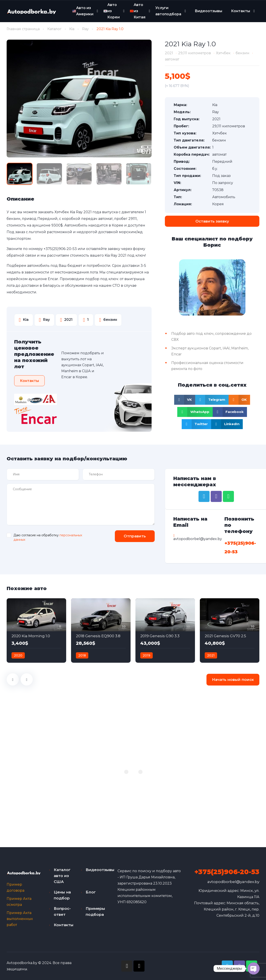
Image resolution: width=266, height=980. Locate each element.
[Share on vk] (185, 400)
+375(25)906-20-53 (60, 249)
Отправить (135, 536)
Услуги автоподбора (168, 11)
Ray (85, 29)
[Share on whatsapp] (195, 412)
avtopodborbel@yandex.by (233, 882)
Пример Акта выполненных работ (20, 919)
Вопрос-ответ (62, 911)
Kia (72, 29)
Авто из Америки (83, 11)
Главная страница (23, 29)
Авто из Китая (138, 11)
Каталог (54, 29)
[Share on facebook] (230, 412)
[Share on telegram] (212, 400)
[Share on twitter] (197, 424)
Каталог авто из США (62, 876)
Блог (91, 892)
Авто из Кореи (112, 11)
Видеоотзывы (208, 11)
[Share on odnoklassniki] (239, 400)
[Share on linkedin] (227, 424)
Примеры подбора (95, 911)
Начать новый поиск (233, 680)
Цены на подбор (62, 895)
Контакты (241, 11)
